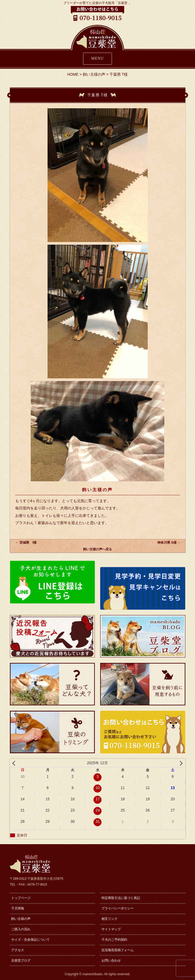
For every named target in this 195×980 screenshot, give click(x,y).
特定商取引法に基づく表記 (121, 898)
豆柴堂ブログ (21, 960)
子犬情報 (18, 908)
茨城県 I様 (26, 543)
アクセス (18, 950)
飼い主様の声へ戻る (97, 549)
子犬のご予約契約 (114, 940)
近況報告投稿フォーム (118, 950)
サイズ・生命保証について (30, 940)
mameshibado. (93, 974)
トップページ (21, 898)
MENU (98, 58)
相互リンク (110, 919)
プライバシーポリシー (118, 908)
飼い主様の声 (21, 919)
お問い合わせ (111, 960)
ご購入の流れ (21, 929)
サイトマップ (111, 929)
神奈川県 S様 (169, 543)
